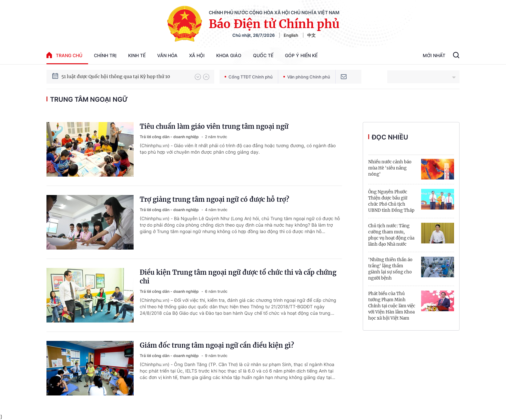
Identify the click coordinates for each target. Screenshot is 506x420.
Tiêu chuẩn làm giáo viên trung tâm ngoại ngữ (214, 126)
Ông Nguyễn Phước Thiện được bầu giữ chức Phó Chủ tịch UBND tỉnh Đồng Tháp (391, 201)
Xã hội (197, 55)
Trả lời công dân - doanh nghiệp (170, 137)
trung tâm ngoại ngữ (89, 99)
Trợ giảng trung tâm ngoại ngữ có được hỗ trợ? (214, 199)
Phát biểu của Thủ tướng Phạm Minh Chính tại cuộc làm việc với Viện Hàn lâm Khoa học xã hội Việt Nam (392, 306)
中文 (311, 35)
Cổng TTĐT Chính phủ (249, 77)
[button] (198, 77)
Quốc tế (263, 55)
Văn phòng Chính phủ (307, 77)
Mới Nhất (434, 55)
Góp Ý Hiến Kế (301, 55)
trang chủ (64, 55)
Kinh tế (137, 55)
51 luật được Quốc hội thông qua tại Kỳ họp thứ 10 (116, 80)
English (291, 35)
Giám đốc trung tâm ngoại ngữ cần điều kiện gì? (217, 345)
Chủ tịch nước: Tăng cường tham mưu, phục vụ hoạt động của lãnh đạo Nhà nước (391, 235)
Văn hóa (167, 55)
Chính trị (105, 55)
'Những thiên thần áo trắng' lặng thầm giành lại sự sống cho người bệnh (390, 269)
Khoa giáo (229, 55)
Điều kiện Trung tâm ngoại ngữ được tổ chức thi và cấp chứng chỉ (238, 277)
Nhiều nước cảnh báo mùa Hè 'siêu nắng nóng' (390, 168)
